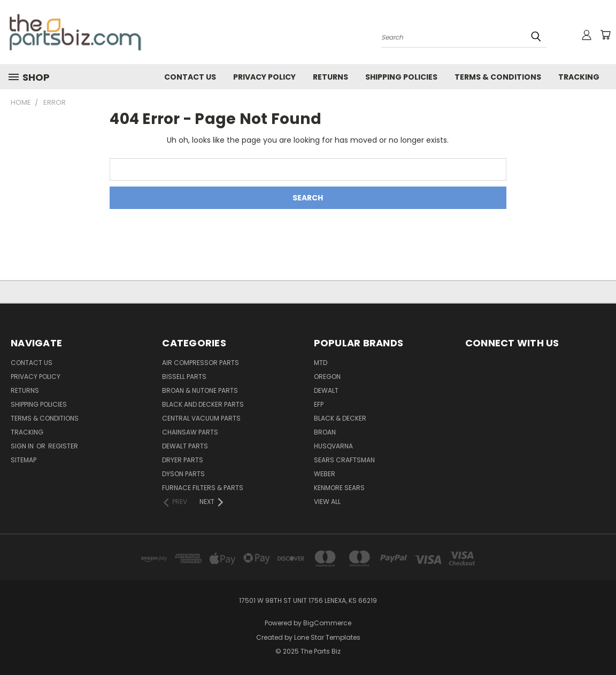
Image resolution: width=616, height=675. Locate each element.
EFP (319, 404)
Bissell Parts (184, 377)
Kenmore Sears (339, 488)
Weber (325, 474)
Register (63, 446)
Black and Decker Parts (203, 404)
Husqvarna (333, 446)
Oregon (327, 377)
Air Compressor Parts (201, 363)
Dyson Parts (183, 474)
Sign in (23, 446)
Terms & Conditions (498, 77)
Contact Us (190, 77)
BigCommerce (327, 623)
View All (327, 502)
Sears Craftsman (344, 460)
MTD (321, 363)
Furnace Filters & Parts (203, 488)
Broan (325, 432)
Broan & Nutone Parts (200, 390)
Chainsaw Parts (190, 432)
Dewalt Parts (185, 446)
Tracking (579, 77)
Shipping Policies (401, 77)
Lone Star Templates (327, 637)
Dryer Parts (183, 460)
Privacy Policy (264, 77)
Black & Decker (340, 418)
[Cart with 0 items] (605, 35)
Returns (330, 77)
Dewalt (326, 390)
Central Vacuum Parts (201, 418)
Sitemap (24, 460)
